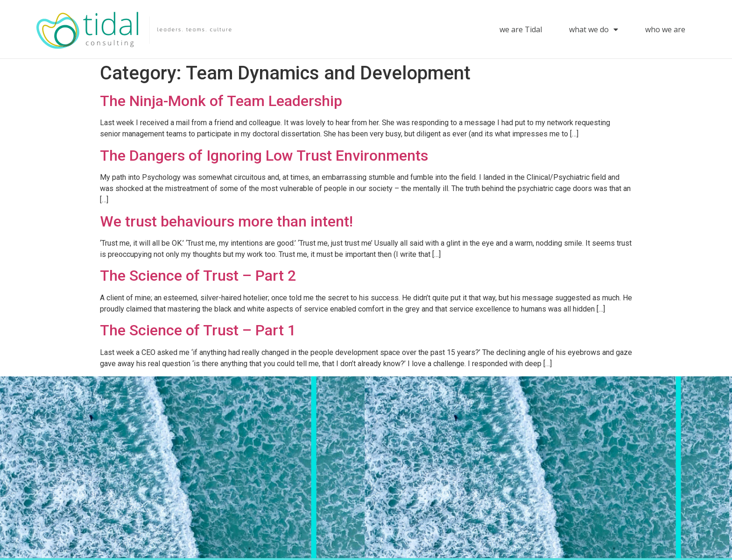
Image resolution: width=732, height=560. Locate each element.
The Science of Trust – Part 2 (198, 276)
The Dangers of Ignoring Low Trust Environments (264, 156)
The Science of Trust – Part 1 (198, 330)
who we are (665, 29)
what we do (594, 29)
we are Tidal (521, 29)
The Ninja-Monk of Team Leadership (221, 101)
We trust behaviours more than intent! (226, 221)
